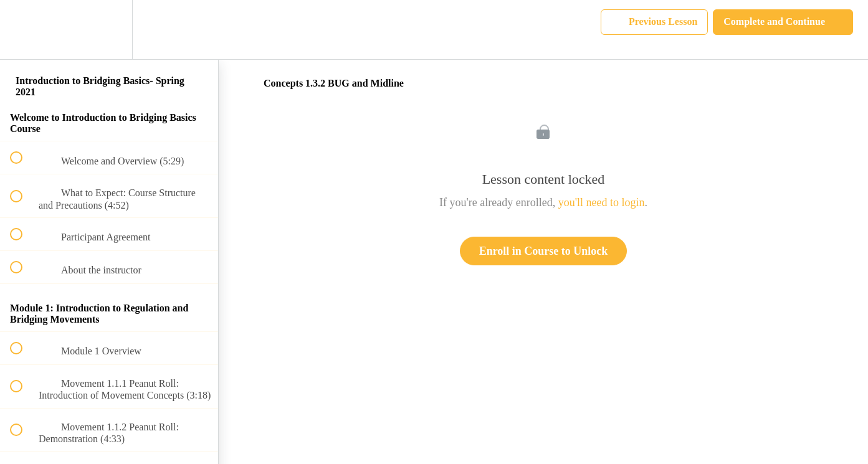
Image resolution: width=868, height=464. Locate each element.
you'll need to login (602, 202)
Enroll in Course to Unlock (544, 251)
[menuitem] (109, 30)
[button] (23, 30)
